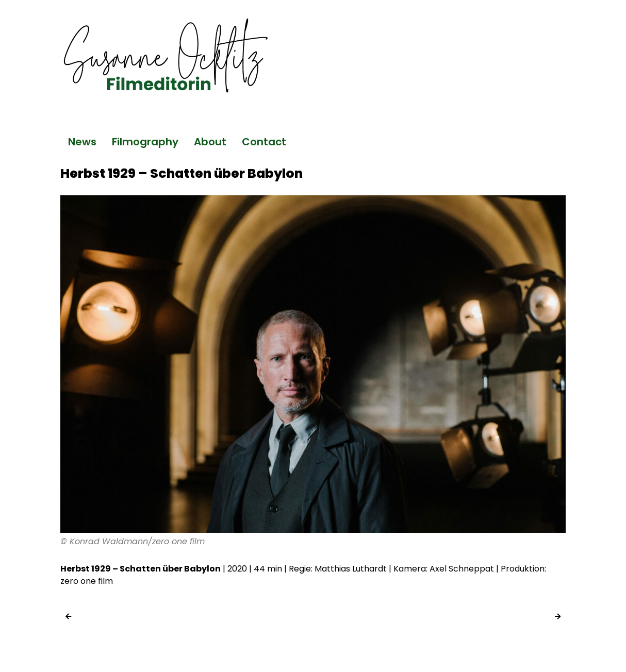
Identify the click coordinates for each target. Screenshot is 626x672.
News (82, 142)
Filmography (145, 142)
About (210, 142)
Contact (264, 142)
